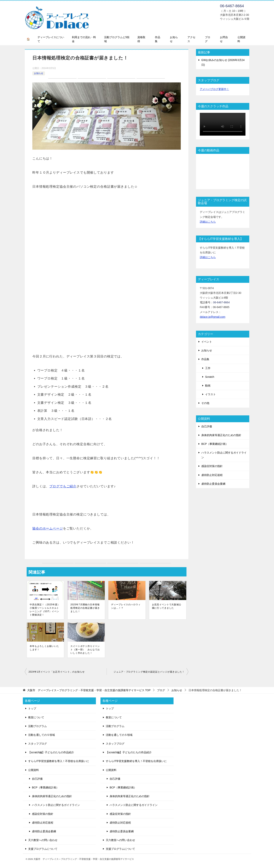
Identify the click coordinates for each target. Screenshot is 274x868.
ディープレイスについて (51, 39)
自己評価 (207, 426)
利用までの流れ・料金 (84, 39)
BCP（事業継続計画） (215, 444)
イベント (207, 342)
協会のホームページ (48, 528)
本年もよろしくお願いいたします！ (44, 648)
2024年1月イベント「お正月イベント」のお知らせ (57, 672)
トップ (32, 708)
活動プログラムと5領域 (117, 39)
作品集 (158, 39)
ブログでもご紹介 (63, 486)
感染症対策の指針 (212, 466)
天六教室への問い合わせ (43, 840)
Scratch (210, 377)
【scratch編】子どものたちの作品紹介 (51, 752)
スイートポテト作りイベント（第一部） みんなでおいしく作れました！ (85, 650)
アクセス (191, 39)
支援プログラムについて (43, 849)
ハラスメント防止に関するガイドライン (224, 455)
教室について (36, 717)
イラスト (210, 394)
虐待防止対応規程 (212, 475)
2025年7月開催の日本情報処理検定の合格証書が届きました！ (85, 608)
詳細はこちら (208, 222)
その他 (205, 403)
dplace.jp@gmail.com (213, 317)
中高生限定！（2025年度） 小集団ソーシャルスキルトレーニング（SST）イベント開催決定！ (45, 610)
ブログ (208, 39)
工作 (208, 368)
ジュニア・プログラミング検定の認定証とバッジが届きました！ (149, 672)
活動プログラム (37, 726)
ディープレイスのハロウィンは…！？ (126, 606)
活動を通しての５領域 (41, 735)
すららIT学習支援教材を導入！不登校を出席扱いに (59, 761)
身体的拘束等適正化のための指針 (221, 435)
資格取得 (141, 39)
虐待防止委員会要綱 (213, 484)
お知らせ (174, 39)
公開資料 (241, 39)
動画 (208, 386)
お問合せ (224, 39)
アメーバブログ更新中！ (214, 89)
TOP (89, 690)
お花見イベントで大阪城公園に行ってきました (167, 606)
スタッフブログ (37, 744)
